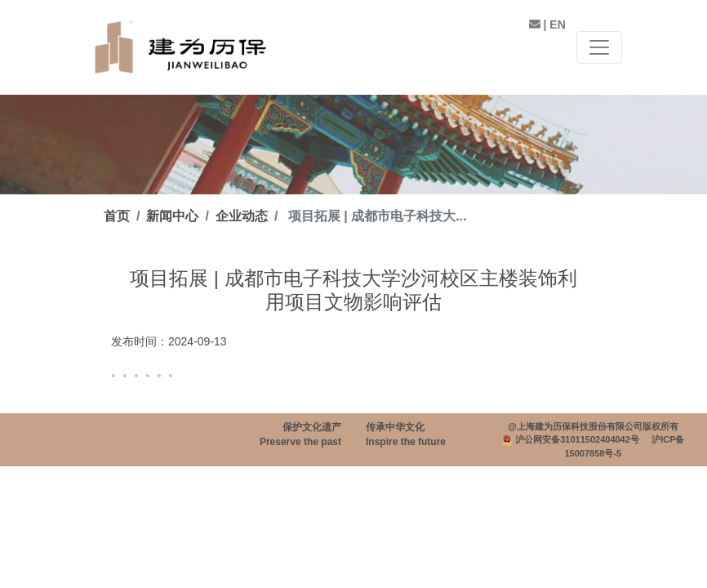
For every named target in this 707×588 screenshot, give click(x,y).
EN (557, 24)
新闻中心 (172, 216)
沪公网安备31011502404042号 (577, 439)
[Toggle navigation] (599, 47)
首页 (117, 216)
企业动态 (242, 216)
